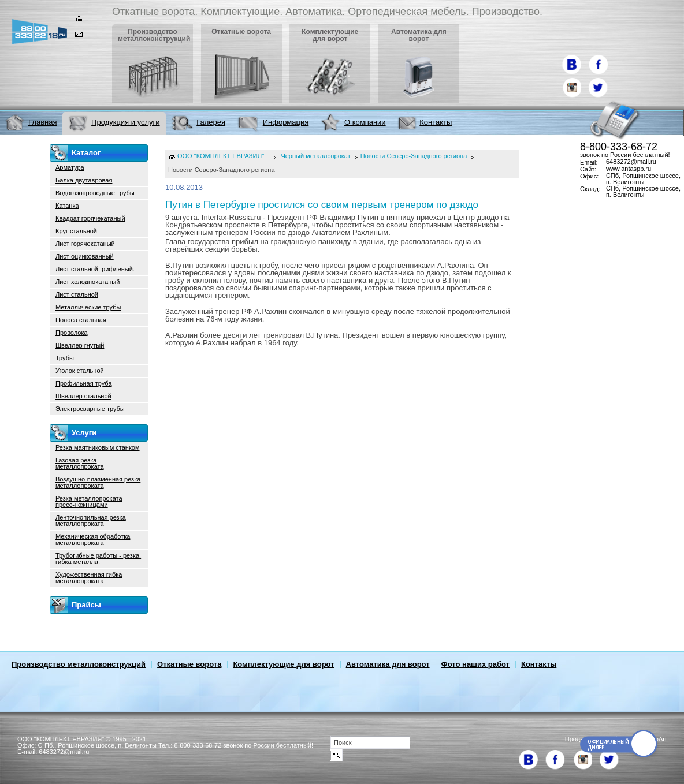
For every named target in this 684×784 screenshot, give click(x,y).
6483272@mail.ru (631, 162)
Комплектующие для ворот (283, 664)
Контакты (539, 664)
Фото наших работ (475, 664)
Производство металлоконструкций (79, 664)
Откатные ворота (189, 664)
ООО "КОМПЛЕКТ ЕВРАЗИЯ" (221, 156)
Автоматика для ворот (388, 664)
